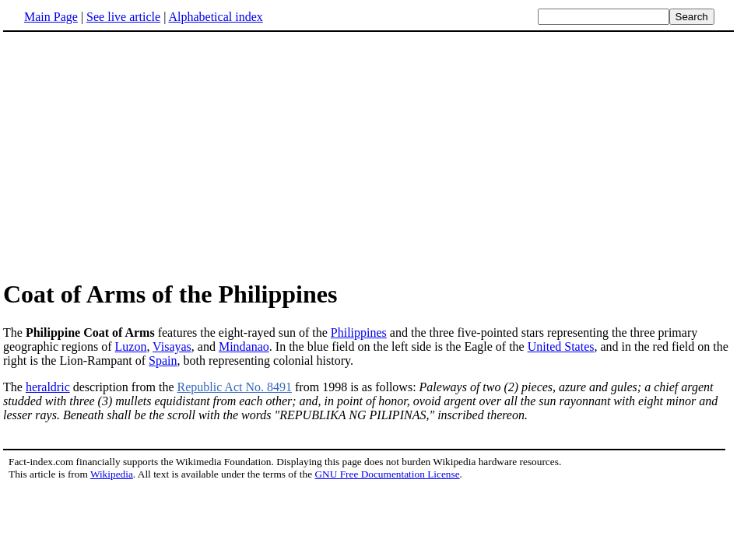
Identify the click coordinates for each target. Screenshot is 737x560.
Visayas (172, 346)
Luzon (131, 346)
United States (561, 346)
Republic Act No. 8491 (234, 387)
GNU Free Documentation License (387, 474)
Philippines (359, 332)
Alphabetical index (215, 17)
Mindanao (244, 346)
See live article (123, 17)
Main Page (51, 17)
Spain (163, 360)
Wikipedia (112, 474)
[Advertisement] (369, 155)
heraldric (48, 387)
